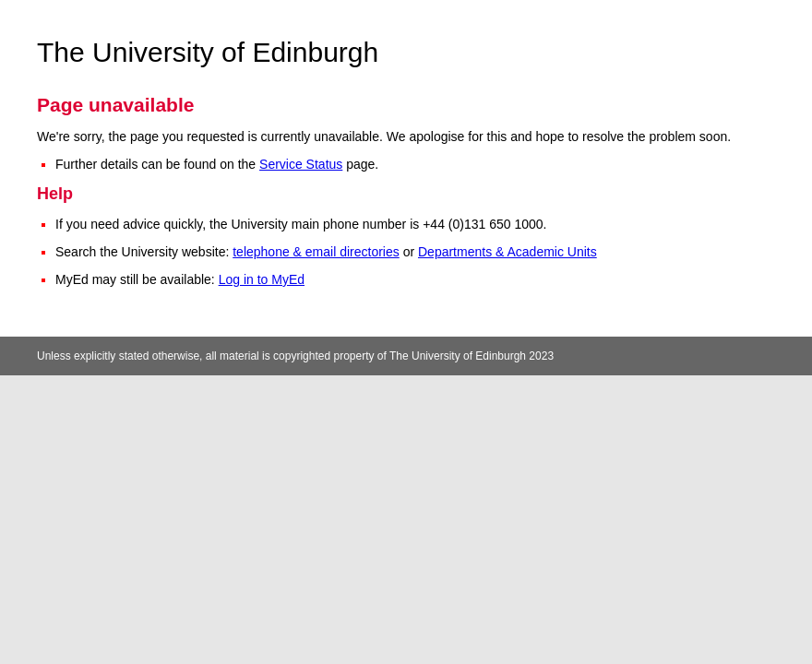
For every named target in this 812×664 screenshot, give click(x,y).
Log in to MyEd (262, 279)
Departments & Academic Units (507, 252)
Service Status (301, 164)
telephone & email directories (316, 252)
